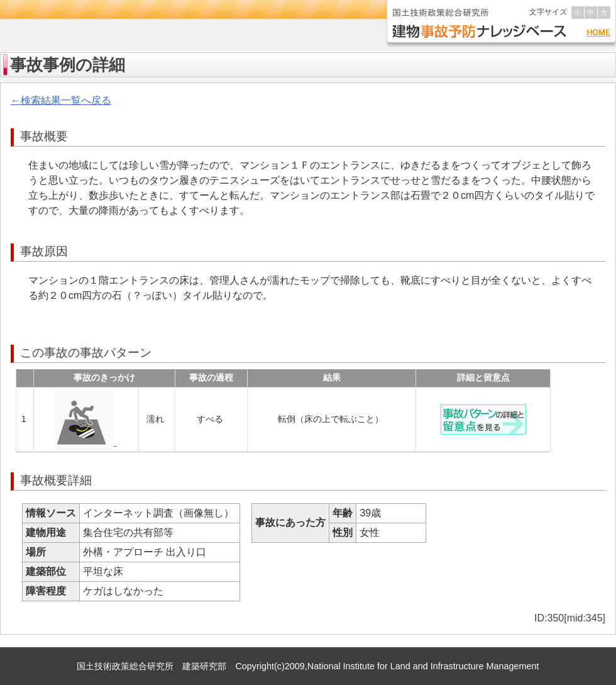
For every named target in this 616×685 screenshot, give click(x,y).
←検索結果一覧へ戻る (61, 100)
